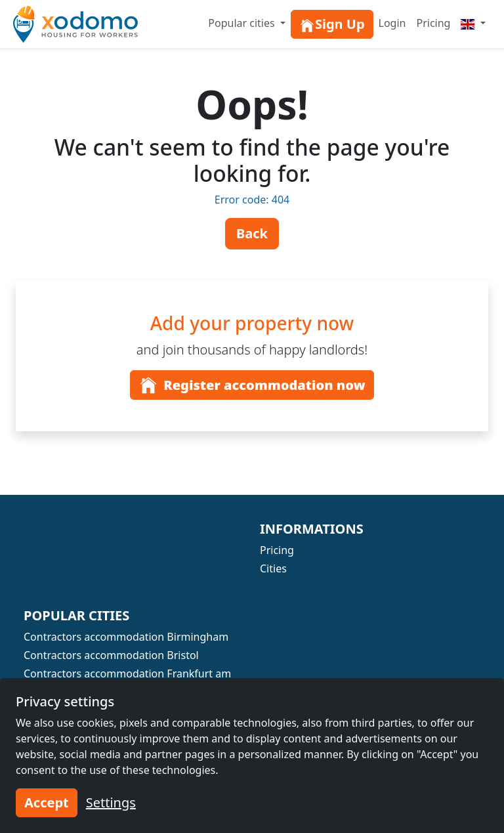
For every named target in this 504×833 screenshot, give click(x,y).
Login (392, 23)
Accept (47, 802)
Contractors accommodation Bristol (111, 655)
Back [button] (252, 233)
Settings (111, 802)
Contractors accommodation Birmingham (126, 637)
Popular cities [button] (243, 23)
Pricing (433, 23)
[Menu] (473, 23)
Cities (273, 568)
